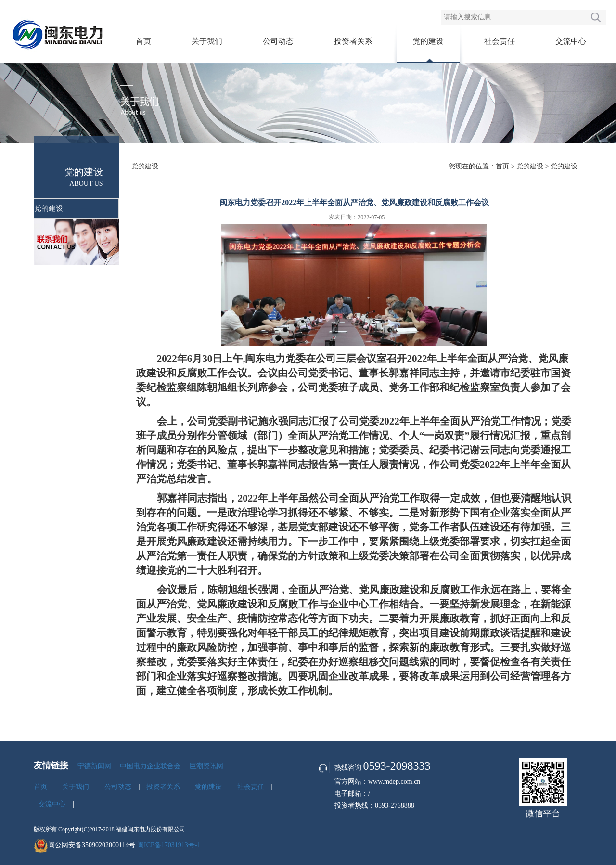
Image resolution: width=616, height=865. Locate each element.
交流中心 (571, 41)
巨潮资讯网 (206, 766)
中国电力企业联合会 (150, 766)
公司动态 (278, 41)
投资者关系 (353, 41)
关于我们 (207, 41)
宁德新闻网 (94, 766)
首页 (143, 41)
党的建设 (428, 41)
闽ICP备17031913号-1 (169, 845)
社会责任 (500, 41)
